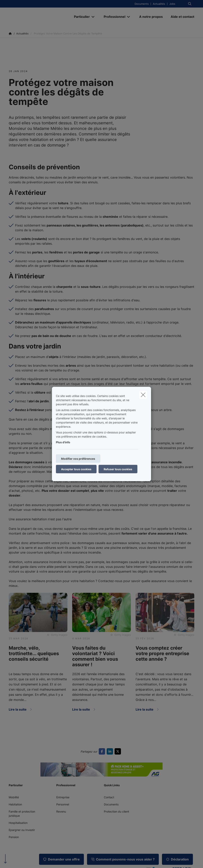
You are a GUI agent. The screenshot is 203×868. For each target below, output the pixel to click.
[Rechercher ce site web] (190, 4)
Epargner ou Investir (22, 830)
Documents (142, 4)
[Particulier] (80, 17)
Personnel (63, 804)
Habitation (15, 804)
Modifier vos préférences (78, 459)
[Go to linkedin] (111, 751)
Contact (109, 797)
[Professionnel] (113, 17)
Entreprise (63, 797)
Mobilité (14, 797)
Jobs (172, 4)
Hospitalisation (18, 823)
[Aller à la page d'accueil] (38, 17)
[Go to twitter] (119, 751)
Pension (14, 837)
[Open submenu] (93, 17)
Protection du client (116, 811)
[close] (143, 395)
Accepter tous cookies (76, 469)
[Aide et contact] (180, 17)
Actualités (159, 4)
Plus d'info (63, 442)
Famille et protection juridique (22, 814)
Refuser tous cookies (118, 469)
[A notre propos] (151, 17)
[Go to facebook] (103, 751)
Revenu (61, 811)
